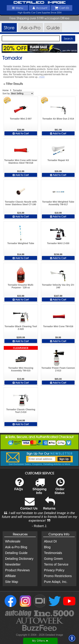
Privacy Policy (54, 570)
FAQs (19, 486)
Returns (49, 506)
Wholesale (13, 541)
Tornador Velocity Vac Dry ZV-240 (58, 286)
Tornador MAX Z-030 (58, 243)
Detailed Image (40, 3)
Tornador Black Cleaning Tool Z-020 (21, 328)
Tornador (17, 90)
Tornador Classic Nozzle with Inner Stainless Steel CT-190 (21, 203)
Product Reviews (17, 570)
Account (39, 8)
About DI (50, 541)
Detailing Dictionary (19, 559)
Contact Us (29, 506)
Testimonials (53, 553)
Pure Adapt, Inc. (56, 582)
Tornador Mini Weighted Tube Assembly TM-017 (58, 203)
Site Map (12, 582)
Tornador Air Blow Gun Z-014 (58, 119)
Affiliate (10, 576)
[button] (72, 638)
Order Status (60, 488)
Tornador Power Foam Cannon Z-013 (58, 369)
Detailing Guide (16, 553)
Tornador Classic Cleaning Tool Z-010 (21, 411)
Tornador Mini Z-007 (21, 119)
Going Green (53, 559)
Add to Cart (21, 133)
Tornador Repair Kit (58, 160)
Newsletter (13, 564)
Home (6, 90)
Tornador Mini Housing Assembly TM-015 (21, 369)
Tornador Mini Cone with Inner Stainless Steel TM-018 (21, 162)
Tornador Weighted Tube (21, 243)
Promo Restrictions (58, 576)
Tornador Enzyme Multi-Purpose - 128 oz (21, 286)
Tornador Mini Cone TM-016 (58, 326)
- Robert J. (39, 526)
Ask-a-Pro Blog (16, 547)
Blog (47, 547)
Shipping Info (40, 488)
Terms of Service (56, 564)
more (42, 77)
